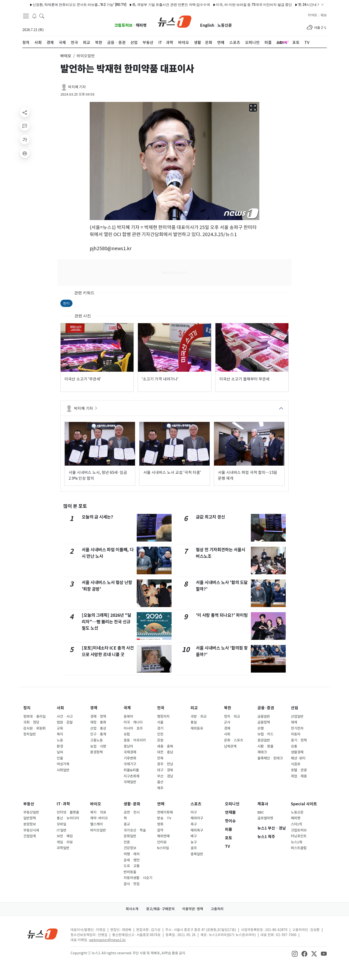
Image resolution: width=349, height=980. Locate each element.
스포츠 (196, 804)
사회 (60, 708)
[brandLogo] (175, 21)
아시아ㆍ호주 (133, 728)
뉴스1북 (297, 842)
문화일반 (130, 836)
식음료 (296, 764)
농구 (194, 842)
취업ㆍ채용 (299, 776)
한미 (66, 303)
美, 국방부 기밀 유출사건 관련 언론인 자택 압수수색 (159, 5)
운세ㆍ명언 (132, 860)
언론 (127, 842)
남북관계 (230, 746)
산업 (294, 708)
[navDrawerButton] (26, 16)
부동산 (29, 804)
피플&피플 (131, 770)
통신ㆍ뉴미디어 (68, 818)
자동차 (296, 734)
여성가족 (63, 764)
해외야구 (197, 818)
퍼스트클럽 (299, 848)
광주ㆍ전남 (165, 764)
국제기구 (130, 764)
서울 (160, 722)
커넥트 (313, 15)
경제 (94, 708)
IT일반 (62, 830)
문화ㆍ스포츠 (234, 740)
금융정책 (264, 722)
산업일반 (297, 716)
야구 (194, 812)
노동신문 (225, 25)
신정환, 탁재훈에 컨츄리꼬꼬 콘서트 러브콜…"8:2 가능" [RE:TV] (67, 5)
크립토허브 (123, 25)
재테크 (262, 752)
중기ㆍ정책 (299, 740)
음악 (160, 830)
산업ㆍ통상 (98, 728)
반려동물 (130, 872)
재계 (294, 722)
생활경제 (297, 752)
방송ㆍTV (164, 818)
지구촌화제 (131, 776)
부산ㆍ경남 (165, 776)
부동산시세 (31, 830)
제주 (160, 788)
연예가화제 (165, 812)
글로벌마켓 (265, 818)
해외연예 (163, 836)
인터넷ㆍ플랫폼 (68, 812)
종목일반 (197, 854)
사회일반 (63, 770)
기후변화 (130, 758)
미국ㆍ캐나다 (133, 722)
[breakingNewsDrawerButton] (34, 16)
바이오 (96, 804)
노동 (60, 740)
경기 (160, 728)
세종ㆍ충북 (165, 746)
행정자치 (163, 716)
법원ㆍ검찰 (65, 722)
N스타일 (163, 848)
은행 (261, 728)
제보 (324, 15)
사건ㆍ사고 (65, 716)
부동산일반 (31, 812)
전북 (160, 758)
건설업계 (30, 836)
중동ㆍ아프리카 (135, 740)
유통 (294, 746)
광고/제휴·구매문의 (160, 909)
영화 (160, 824)
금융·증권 (266, 708)
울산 (160, 782)
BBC (261, 812)
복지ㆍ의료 (98, 812)
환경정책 (96, 752)
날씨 (60, 752)
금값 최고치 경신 (210, 517)
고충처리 (217, 909)
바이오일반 (98, 830)
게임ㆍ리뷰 (65, 842)
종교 (127, 824)
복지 (60, 734)
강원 (160, 740)
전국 (161, 708)
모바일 (61, 824)
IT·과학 (63, 804)
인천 (160, 734)
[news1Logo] (43, 934)
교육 (60, 728)
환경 (60, 746)
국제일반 (130, 782)
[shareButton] (25, 112)
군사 (227, 722)
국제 (127, 708)
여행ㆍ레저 (132, 854)
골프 (194, 848)
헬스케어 (96, 824)
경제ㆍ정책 (98, 716)
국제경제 (130, 752)
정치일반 (30, 734)
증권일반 (264, 740)
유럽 (127, 734)
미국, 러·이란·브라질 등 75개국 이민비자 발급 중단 (242, 5)
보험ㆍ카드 (265, 734)
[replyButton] (25, 126)
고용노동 (96, 740)
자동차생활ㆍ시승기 (138, 878)
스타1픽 (297, 824)
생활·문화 (132, 804)
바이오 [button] (66, 56)
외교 (194, 708)
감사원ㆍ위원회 (34, 728)
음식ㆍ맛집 (132, 884)
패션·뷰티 (298, 758)
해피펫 (141, 25)
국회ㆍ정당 (31, 722)
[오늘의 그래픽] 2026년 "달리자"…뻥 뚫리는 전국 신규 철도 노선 (107, 622)
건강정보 (130, 848)
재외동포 (197, 728)
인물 (60, 758)
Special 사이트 (304, 804)
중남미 (128, 746)
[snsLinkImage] (295, 954)
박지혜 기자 (77, 87)
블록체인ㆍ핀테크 (270, 758)
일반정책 (30, 818)
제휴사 (263, 804)
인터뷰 (162, 842)
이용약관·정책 (193, 909)
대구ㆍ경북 (165, 770)
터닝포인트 (299, 836)
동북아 (128, 716)
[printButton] (25, 153)
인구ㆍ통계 (98, 734)
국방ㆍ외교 (198, 716)
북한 (228, 708)
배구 (194, 836)
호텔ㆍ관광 (299, 770)
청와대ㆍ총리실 (34, 716)
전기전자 (297, 728)
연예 (161, 804)
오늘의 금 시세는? (97, 517)
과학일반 (63, 848)
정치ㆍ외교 (232, 716)
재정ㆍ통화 (98, 722)
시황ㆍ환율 (265, 746)
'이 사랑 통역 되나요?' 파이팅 (222, 615)
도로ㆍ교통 (132, 866)
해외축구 (197, 830)
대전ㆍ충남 (165, 752)
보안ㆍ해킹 (65, 836)
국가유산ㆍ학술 (135, 830)
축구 (194, 824)
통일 (194, 722)
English (207, 25)
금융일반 (264, 716)
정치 (27, 708)
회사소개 (132, 909)
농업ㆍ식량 (98, 746)
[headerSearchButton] (42, 16)
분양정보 (30, 824)
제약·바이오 (99, 818)
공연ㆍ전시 (132, 812)
